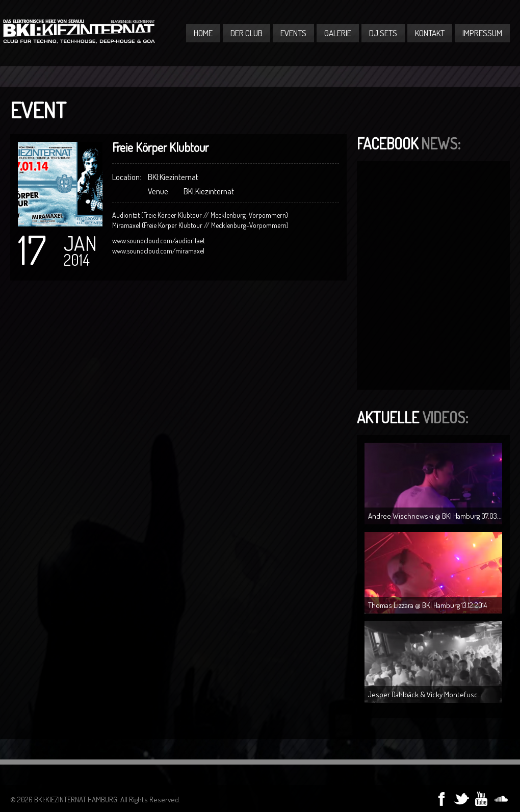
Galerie (338, 33)
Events (293, 33)
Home (203, 33)
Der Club (246, 33)
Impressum (482, 33)
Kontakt (430, 33)
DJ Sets (383, 33)
